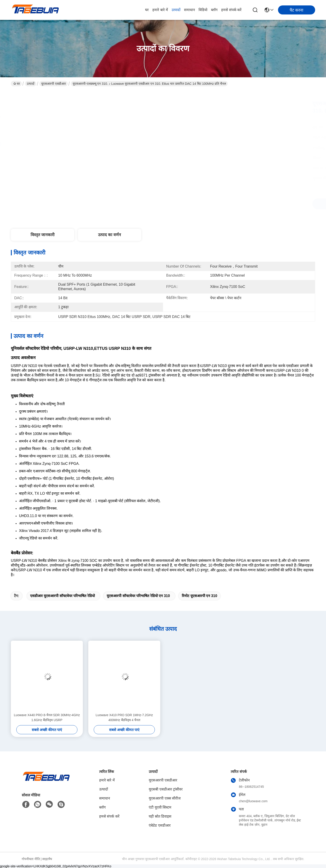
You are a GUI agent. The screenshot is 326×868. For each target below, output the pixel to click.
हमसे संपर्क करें (231, 10)
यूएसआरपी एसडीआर (54, 84)
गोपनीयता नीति (31, 859)
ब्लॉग (214, 10)
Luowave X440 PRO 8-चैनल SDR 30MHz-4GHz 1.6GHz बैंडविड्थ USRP (47, 717)
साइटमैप (47, 859)
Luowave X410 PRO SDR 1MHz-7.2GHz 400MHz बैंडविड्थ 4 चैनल (124, 717)
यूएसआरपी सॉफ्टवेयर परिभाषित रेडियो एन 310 (138, 596)
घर (147, 10)
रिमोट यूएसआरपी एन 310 (199, 596)
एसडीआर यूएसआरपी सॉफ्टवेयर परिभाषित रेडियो (62, 596)
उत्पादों (176, 10)
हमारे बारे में (160, 10)
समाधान (189, 10)
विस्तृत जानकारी (43, 235)
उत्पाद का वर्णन (109, 235)
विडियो (203, 10)
